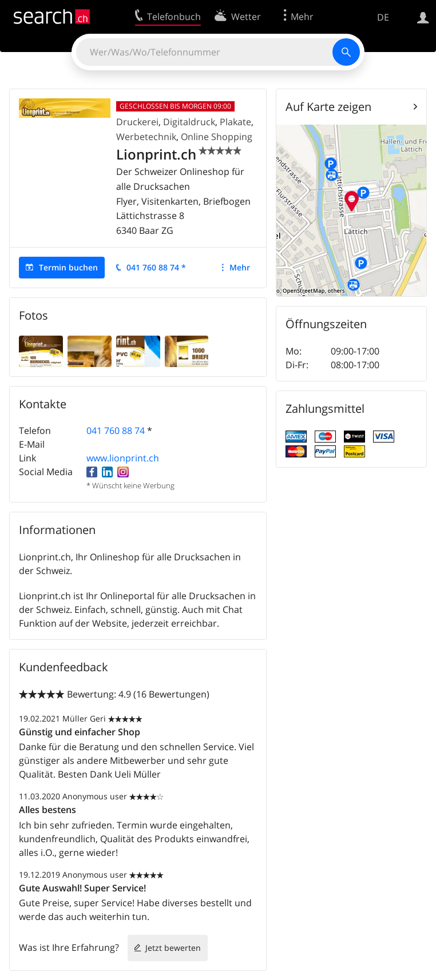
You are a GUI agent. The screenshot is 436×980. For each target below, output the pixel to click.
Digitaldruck (189, 122)
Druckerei (137, 122)
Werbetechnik (146, 137)
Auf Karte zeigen (328, 107)
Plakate (235, 122)
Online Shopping (217, 137)
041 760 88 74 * (156, 267)
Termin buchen (68, 267)
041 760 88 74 (116, 431)
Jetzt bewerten (173, 948)
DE (383, 17)
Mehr (240, 267)
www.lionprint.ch (123, 458)
